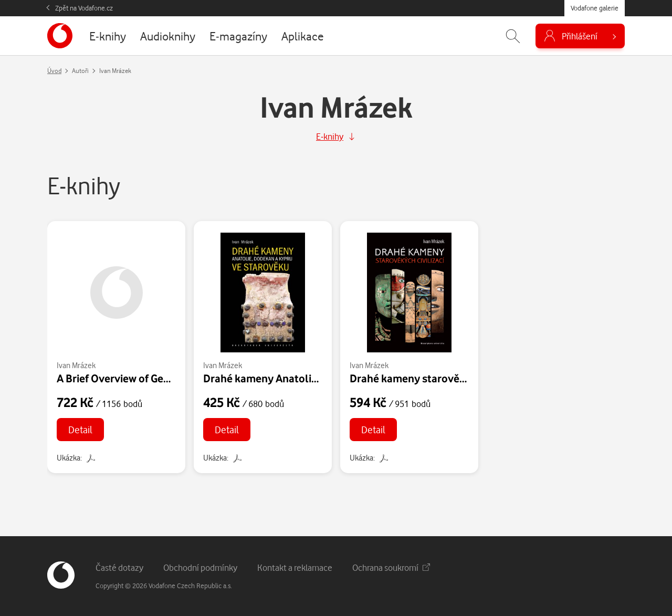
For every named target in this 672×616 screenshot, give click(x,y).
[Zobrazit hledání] (513, 36)
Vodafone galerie (595, 8)
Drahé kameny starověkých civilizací (438, 378)
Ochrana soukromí (391, 567)
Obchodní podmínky (200, 567)
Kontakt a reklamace (295, 567)
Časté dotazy (119, 567)
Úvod (54, 71)
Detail (80, 429)
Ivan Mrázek (76, 365)
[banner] (60, 36)
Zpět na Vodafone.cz (84, 8)
